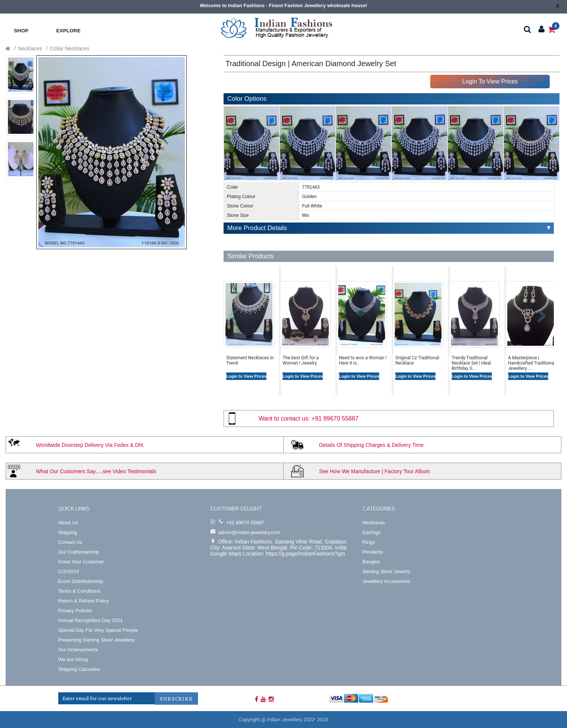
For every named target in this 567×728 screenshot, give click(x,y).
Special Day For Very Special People (98, 630)
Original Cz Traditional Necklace (417, 360)
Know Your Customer (81, 562)
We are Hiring (73, 659)
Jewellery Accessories (386, 581)
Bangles (371, 562)
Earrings (372, 532)
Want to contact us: (284, 418)
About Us (68, 523)
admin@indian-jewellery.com (249, 532)
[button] (227, 312)
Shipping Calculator (79, 669)
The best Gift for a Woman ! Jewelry (301, 360)
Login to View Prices (246, 376)
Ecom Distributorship (81, 581)
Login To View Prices (490, 81)
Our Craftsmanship (79, 552)
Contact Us (70, 542)
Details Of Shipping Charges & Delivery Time (371, 445)
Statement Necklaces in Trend (250, 360)
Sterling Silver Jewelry (387, 571)
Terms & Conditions (79, 591)
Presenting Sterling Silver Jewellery (97, 640)
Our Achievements (78, 650)
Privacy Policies (75, 611)
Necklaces (30, 48)
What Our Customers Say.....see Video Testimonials (96, 471)
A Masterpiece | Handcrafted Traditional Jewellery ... (532, 361)
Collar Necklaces (70, 48)
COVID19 (69, 571)
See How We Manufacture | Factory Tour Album (374, 471)
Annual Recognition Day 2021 (91, 620)
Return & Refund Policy (84, 601)
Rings (369, 542)
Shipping (68, 532)
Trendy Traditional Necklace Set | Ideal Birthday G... (471, 361)
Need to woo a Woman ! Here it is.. (363, 360)
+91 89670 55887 (335, 418)
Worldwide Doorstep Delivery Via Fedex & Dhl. (90, 445)
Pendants (373, 552)
